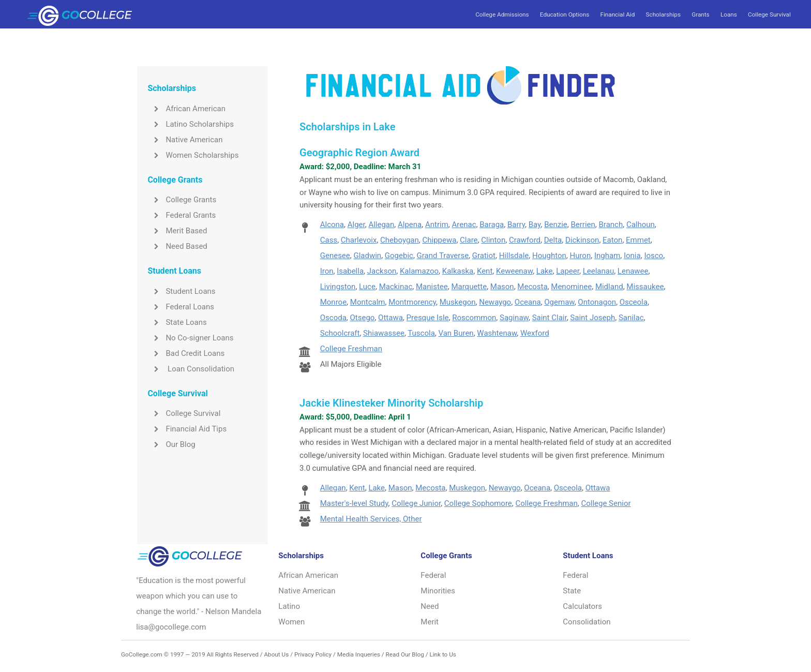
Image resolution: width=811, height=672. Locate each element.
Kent (485, 271)
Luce (367, 287)
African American (186, 109)
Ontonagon (597, 302)
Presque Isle (428, 318)
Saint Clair (550, 318)
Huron (580, 256)
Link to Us (442, 654)
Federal (433, 575)
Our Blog (171, 444)
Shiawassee (384, 333)
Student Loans (181, 291)
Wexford (535, 333)
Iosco (654, 256)
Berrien (583, 225)
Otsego (363, 318)
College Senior (606, 503)
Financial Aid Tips (187, 429)
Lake (545, 271)
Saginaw (514, 318)
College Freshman (351, 349)
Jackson (382, 271)
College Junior (416, 503)
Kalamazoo (419, 271)
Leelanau (599, 271)
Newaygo (495, 302)
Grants (700, 14)
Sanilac (631, 318)
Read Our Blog (405, 654)
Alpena (410, 225)
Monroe (333, 302)
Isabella (350, 271)
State (572, 591)
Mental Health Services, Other (371, 519)
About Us (276, 654)
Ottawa (391, 318)
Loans (729, 14)
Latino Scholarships (191, 124)
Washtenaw (497, 333)
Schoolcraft (340, 333)
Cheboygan (400, 240)
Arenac (464, 225)
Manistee (432, 287)
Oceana (528, 302)
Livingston (338, 287)
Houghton (549, 256)
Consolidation (587, 622)
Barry (516, 225)
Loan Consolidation (191, 369)
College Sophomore (478, 503)
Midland (609, 287)
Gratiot (484, 256)
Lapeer (568, 271)
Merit (430, 622)
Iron (327, 271)
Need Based (177, 246)
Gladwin (367, 256)
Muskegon (458, 302)
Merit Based (177, 231)
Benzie (556, 225)
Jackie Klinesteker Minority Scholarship (391, 403)
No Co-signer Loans (190, 338)
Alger (356, 225)
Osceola (634, 302)
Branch (611, 225)
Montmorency (412, 302)
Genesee (335, 256)
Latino (289, 606)
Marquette (469, 287)
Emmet (638, 240)
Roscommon (474, 318)
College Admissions (502, 14)
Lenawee (633, 271)
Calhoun (641, 225)
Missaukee (645, 287)
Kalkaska (458, 271)
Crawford (525, 240)
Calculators (582, 606)
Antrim (437, 225)
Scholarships (663, 14)
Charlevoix (359, 240)
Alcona (332, 225)
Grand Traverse (443, 256)
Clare (469, 240)
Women (291, 622)
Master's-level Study (354, 503)
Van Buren (456, 333)
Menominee (571, 287)
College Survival (769, 14)
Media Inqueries (359, 654)
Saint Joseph (592, 318)
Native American (185, 140)
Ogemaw (559, 302)
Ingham (607, 256)
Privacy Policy (313, 654)
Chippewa (439, 240)
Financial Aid (617, 14)
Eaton (612, 240)
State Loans (177, 322)
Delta (553, 240)
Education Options (565, 14)
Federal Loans (181, 307)
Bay (535, 225)
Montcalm (368, 302)
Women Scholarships (193, 155)
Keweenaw (514, 271)
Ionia (632, 256)
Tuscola (421, 333)
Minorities (438, 591)
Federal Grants (182, 215)
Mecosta (532, 287)
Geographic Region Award (359, 153)
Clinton (493, 240)
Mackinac (396, 287)
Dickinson (582, 240)
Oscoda (333, 318)
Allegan (381, 225)
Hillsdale (514, 256)
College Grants (182, 200)
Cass (329, 240)
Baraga (492, 225)
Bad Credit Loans (186, 353)
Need (430, 606)
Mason (502, 287)
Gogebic (399, 256)
